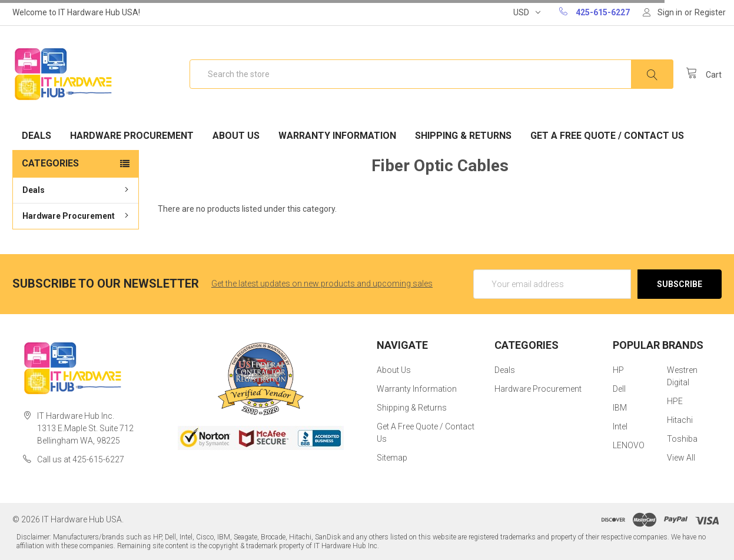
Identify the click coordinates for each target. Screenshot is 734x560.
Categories (50, 163)
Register (710, 12)
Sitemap (392, 458)
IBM (620, 408)
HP (618, 370)
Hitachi (680, 420)
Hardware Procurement (132, 136)
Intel (620, 426)
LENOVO (629, 445)
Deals (36, 136)
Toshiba (682, 439)
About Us (236, 136)
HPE (675, 401)
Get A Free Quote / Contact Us (607, 136)
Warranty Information (337, 136)
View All (681, 458)
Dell (619, 389)
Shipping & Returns (463, 136)
